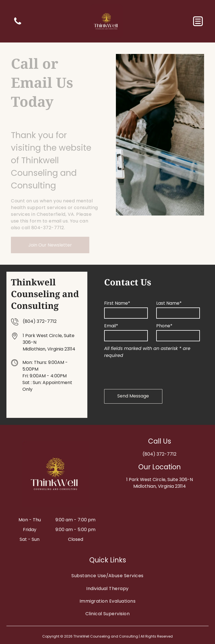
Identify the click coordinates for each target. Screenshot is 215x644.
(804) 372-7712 (40, 321)
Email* (111, 326)
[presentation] (147, 373)
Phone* (164, 326)
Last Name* (169, 303)
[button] (198, 21)
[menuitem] (107, 576)
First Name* (117, 303)
